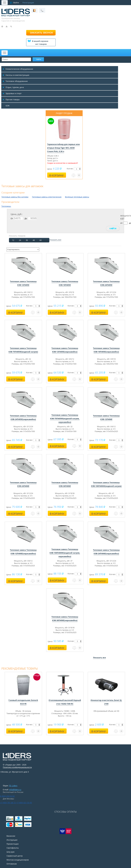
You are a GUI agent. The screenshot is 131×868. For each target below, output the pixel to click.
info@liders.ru (15, 790)
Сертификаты (13, 848)
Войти (16, 3)
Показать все (55, 240)
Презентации (13, 844)
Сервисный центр (15, 856)
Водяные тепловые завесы (77, 197)
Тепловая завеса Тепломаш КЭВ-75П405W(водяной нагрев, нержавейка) (65, 419)
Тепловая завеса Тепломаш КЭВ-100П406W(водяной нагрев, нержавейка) (65, 553)
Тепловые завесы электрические (47, 197)
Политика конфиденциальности (17, 767)
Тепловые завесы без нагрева (15, 197)
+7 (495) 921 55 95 (24, 803)
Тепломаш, (6, 206)
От (12, 218)
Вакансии (11, 836)
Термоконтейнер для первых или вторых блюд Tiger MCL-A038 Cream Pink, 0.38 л (64, 148)
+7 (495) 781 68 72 (8, 803)
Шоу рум (10, 852)
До (26, 218)
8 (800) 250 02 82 (7, 796)
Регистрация (28, 3)
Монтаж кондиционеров (18, 860)
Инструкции (12, 840)
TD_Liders (13, 786)
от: (122, 223)
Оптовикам (12, 864)
